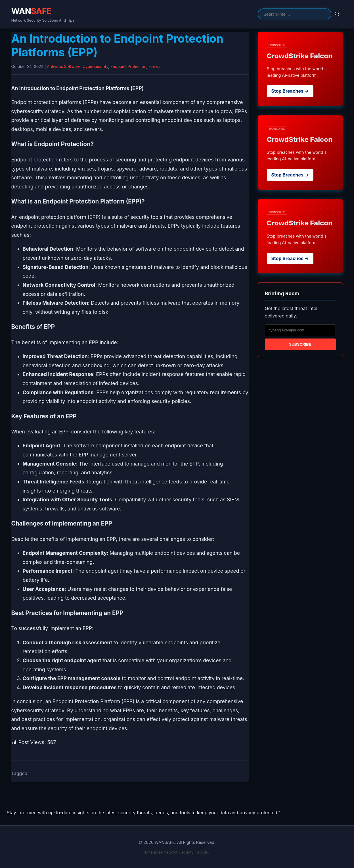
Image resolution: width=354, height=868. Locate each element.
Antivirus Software (64, 67)
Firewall (155, 67)
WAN (32, 11)
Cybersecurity (95, 67)
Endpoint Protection (128, 67)
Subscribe (300, 344)
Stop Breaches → (290, 91)
